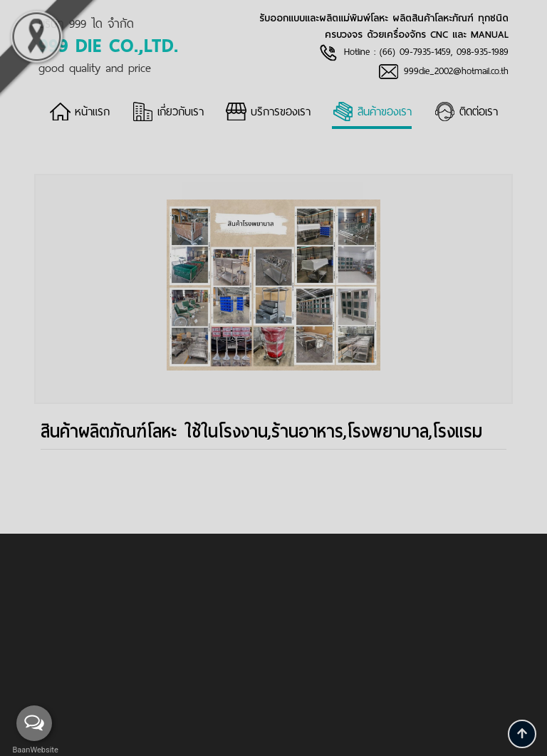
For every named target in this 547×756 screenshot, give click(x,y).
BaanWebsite (34, 750)
